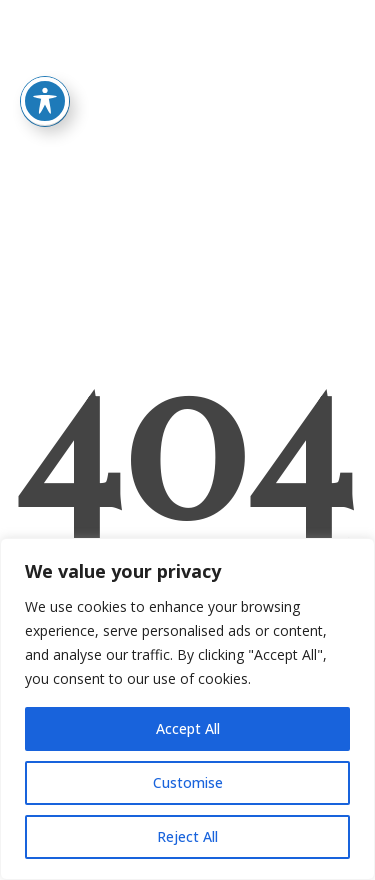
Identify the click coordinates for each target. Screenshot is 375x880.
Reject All (187, 836)
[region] (187, 709)
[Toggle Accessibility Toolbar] (45, 80)
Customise (188, 782)
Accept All (188, 728)
